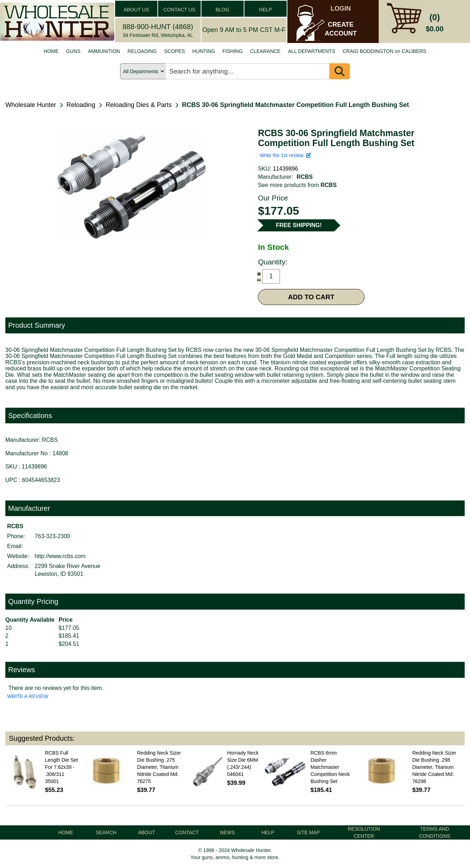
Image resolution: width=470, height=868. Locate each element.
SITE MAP (308, 832)
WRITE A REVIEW (28, 696)
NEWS (227, 832)
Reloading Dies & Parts (139, 105)
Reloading (81, 105)
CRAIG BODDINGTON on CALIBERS (384, 51)
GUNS (73, 51)
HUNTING (204, 51)
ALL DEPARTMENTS (312, 51)
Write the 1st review (285, 155)
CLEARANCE (265, 51)
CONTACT (187, 832)
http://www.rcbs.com (60, 556)
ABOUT (146, 832)
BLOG (223, 10)
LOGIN (341, 9)
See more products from (297, 185)
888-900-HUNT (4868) (158, 27)
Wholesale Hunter (31, 105)
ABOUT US (136, 10)
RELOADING (142, 51)
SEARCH (106, 832)
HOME (51, 51)
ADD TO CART (311, 297)
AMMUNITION (104, 51)
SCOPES (174, 51)
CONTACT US (179, 10)
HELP (266, 10)
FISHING (233, 51)
